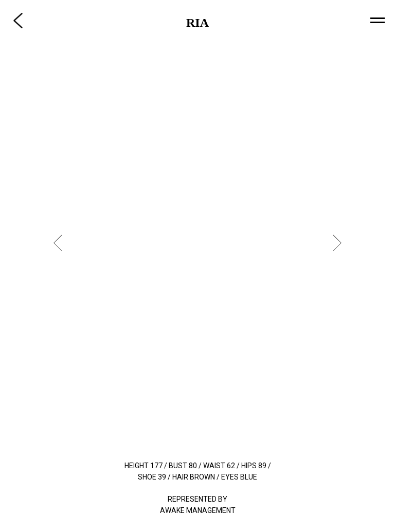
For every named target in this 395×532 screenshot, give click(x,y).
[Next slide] (337, 243)
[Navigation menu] (378, 21)
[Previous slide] (58, 243)
